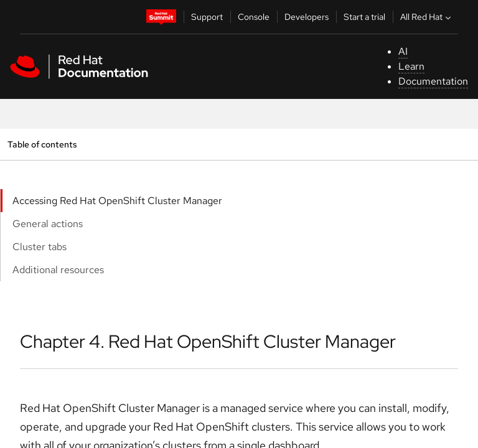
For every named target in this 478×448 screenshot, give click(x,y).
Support (207, 17)
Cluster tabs (40, 247)
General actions (48, 224)
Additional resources (58, 270)
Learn (411, 66)
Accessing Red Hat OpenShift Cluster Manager (117, 201)
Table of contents (42, 144)
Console (254, 17)
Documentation (433, 81)
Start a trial (364, 17)
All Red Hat (427, 17)
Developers (307, 17)
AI (403, 51)
